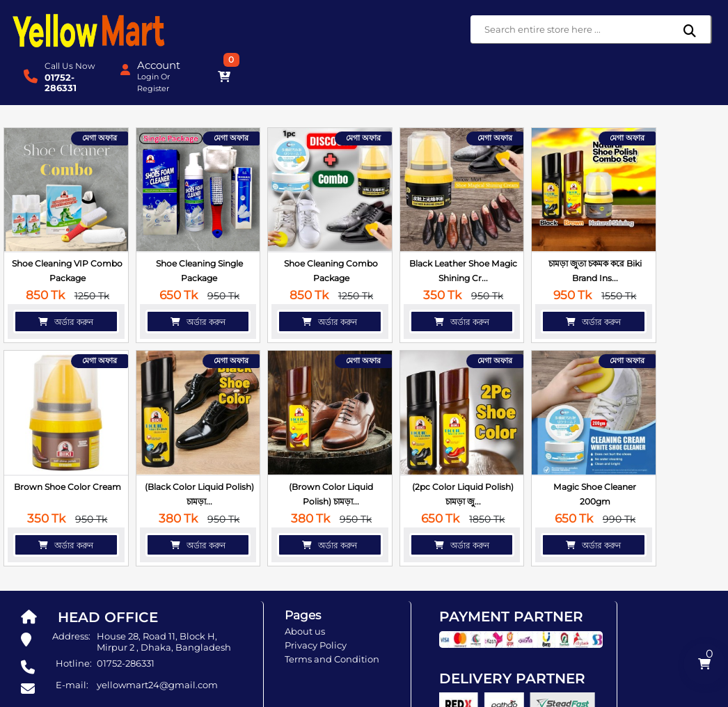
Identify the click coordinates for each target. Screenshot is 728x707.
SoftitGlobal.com (503, 697)
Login (622, 30)
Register (627, 42)
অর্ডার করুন (61, 265)
